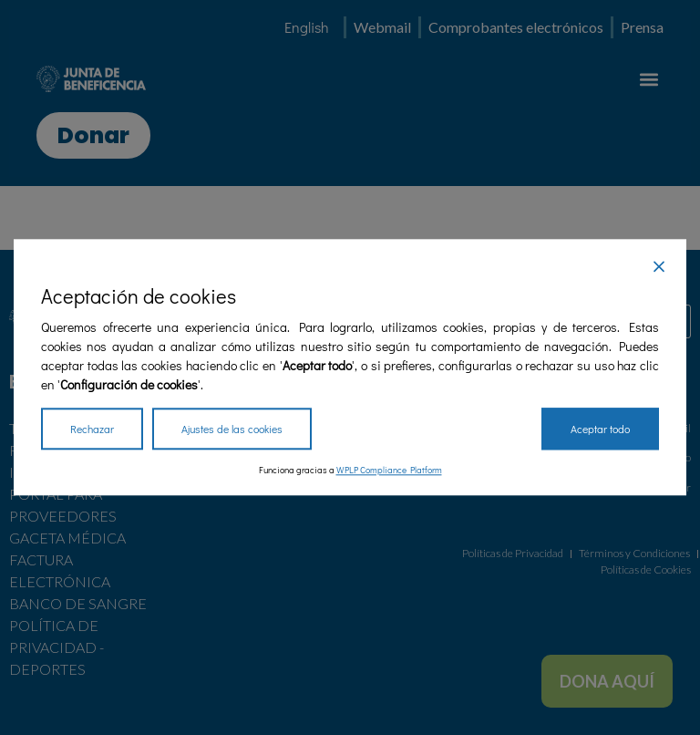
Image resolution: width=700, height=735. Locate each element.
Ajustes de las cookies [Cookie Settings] (232, 430)
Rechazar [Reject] (92, 430)
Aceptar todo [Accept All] (600, 430)
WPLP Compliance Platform (389, 471)
